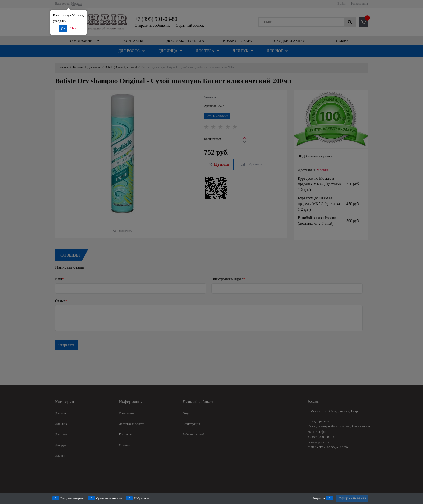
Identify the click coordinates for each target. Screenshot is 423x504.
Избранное (141, 498)
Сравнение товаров (110, 498)
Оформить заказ (352, 498)
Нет (73, 28)
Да (63, 28)
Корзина (319, 498)
